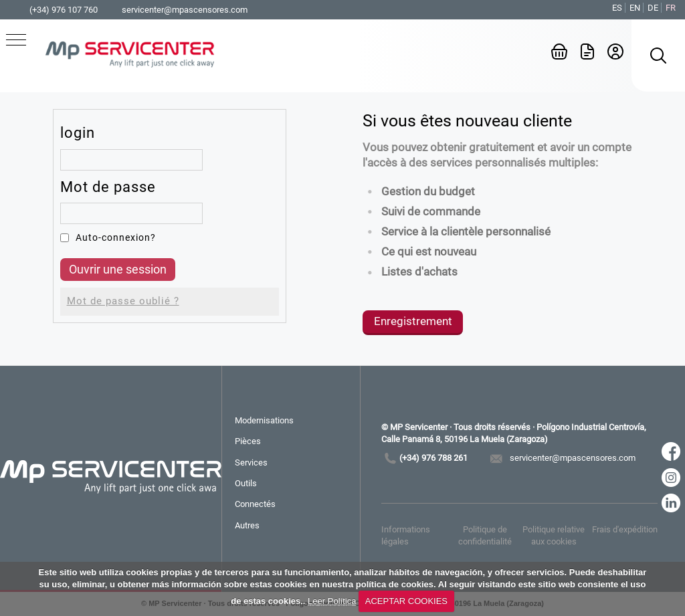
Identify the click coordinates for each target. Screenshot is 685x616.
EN (635, 8)
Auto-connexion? (116, 237)
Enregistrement (413, 321)
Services (251, 463)
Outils (246, 483)
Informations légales (406, 535)
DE (653, 8)
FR (671, 8)
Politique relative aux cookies (554, 535)
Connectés (255, 504)
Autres (247, 525)
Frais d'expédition (625, 529)
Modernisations (264, 420)
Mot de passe (108, 187)
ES (617, 8)
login (78, 133)
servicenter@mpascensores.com (185, 10)
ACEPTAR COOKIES (406, 601)
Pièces (248, 441)
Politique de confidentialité (485, 535)
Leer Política (332, 601)
